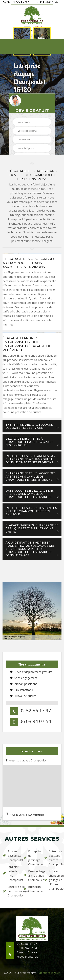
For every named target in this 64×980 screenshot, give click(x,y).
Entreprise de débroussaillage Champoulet (11, 891)
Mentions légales (49, 973)
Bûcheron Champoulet (32, 889)
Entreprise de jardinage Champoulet (32, 858)
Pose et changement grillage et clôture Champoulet (53, 880)
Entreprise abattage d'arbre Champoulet (53, 858)
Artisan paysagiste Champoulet (11, 856)
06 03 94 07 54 (45, 2)
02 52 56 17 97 (16, 2)
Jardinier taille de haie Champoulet (11, 873)
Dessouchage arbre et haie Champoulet (32, 876)
